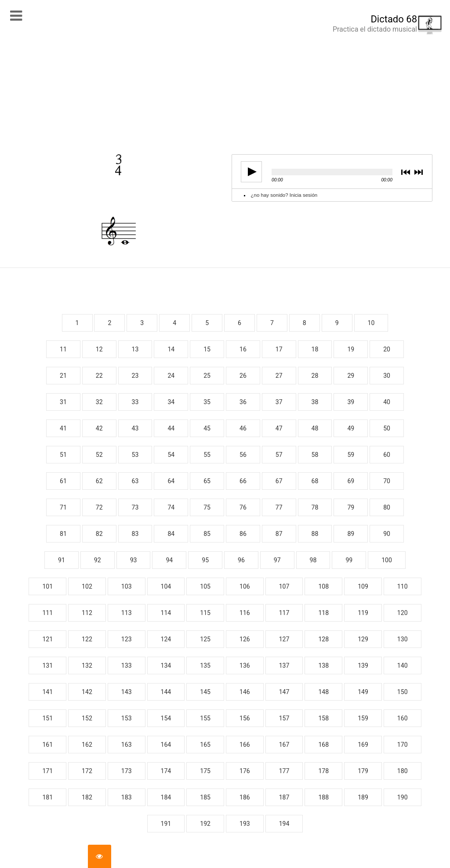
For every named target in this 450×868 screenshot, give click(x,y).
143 (127, 692)
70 (387, 481)
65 (207, 481)
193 (245, 824)
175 (205, 771)
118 (323, 613)
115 (205, 613)
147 (284, 692)
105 (205, 586)
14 (171, 349)
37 (279, 402)
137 (284, 665)
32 (99, 402)
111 (47, 613)
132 (87, 665)
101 (47, 586)
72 (99, 507)
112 (87, 613)
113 (127, 613)
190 (403, 797)
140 (403, 665)
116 (245, 613)
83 (135, 534)
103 (127, 586)
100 (387, 560)
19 (351, 349)
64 (171, 481)
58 (315, 455)
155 (205, 718)
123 (127, 639)
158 (323, 718)
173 (127, 771)
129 (363, 639)
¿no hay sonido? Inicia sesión (284, 195)
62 (99, 481)
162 (87, 745)
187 (284, 797)
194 (284, 824)
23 (135, 376)
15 (207, 349)
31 (63, 402)
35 (207, 402)
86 (243, 534)
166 (245, 745)
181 (47, 797)
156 (245, 718)
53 (135, 455)
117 (284, 613)
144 (166, 692)
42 (99, 428)
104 (166, 586)
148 (323, 692)
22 (99, 376)
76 (243, 507)
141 (47, 692)
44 (171, 428)
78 (315, 507)
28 (315, 376)
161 (47, 745)
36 (243, 402)
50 (387, 428)
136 (245, 665)
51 (63, 455)
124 (166, 639)
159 (363, 718)
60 (387, 455)
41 (63, 428)
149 (363, 692)
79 (351, 507)
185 (205, 797)
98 (313, 560)
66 (243, 481)
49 (351, 428)
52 (99, 455)
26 (243, 376)
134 (166, 665)
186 (245, 797)
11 (63, 349)
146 (245, 692)
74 (171, 507)
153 (127, 718)
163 (127, 745)
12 (99, 349)
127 (284, 639)
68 (315, 481)
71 (63, 507)
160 (403, 718)
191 (166, 824)
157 (284, 718)
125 (205, 639)
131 (47, 665)
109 (363, 586)
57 (279, 455)
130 (403, 639)
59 (351, 455)
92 (98, 560)
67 (279, 481)
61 (63, 481)
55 (207, 455)
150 (403, 692)
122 (87, 639)
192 (205, 824)
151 (47, 718)
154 (166, 718)
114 (166, 613)
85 (207, 534)
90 (387, 534)
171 (47, 771)
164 (166, 745)
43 (135, 428)
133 (127, 665)
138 (323, 665)
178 (323, 771)
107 (284, 586)
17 (279, 349)
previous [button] (406, 173)
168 (323, 745)
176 (245, 771)
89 (351, 534)
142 (87, 692)
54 (171, 455)
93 (134, 560)
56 (243, 455)
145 (205, 692)
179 (363, 771)
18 (315, 349)
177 (284, 771)
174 (166, 771)
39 (351, 402)
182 (87, 797)
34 (171, 402)
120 (403, 613)
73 (135, 507)
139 (363, 665)
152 (87, 718)
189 (363, 797)
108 (323, 586)
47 (279, 428)
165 (205, 745)
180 (403, 771)
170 (403, 745)
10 (371, 323)
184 (166, 797)
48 (315, 428)
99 (349, 560)
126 (245, 639)
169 (363, 745)
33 (135, 402)
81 (63, 534)
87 (279, 534)
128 (323, 639)
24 (171, 376)
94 (169, 560)
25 (207, 376)
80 (387, 507)
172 (87, 771)
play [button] (249, 172)
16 (243, 349)
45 (207, 428)
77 (279, 507)
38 (315, 402)
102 (87, 586)
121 (47, 639)
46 (243, 428)
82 (99, 534)
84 (171, 534)
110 (403, 586)
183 (127, 797)
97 (277, 560)
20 (387, 349)
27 (279, 376)
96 (241, 560)
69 (351, 481)
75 (207, 507)
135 (205, 665)
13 (135, 349)
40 (387, 402)
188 (323, 797)
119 (363, 613)
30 (387, 376)
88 (315, 534)
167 (284, 745)
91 (62, 560)
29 (351, 376)
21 (63, 376)
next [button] (418, 173)
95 (205, 560)
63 (135, 481)
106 (245, 586)
